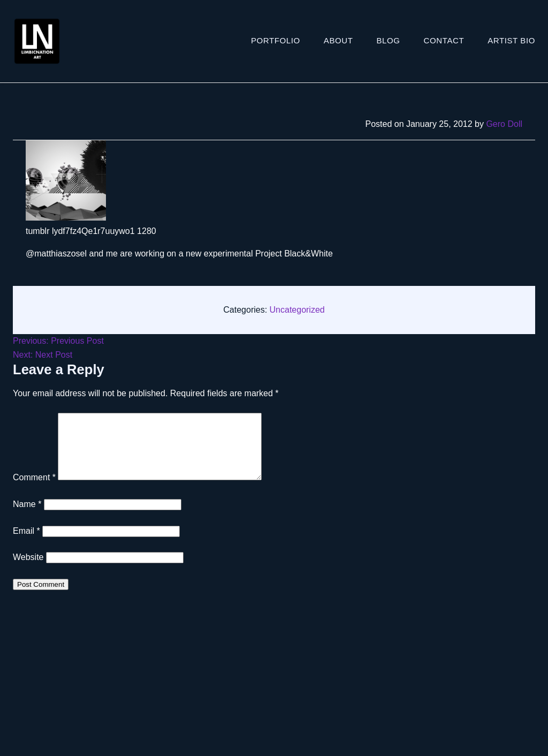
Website (28, 570)
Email (26, 544)
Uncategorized (297, 310)
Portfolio (276, 40)
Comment (34, 490)
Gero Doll (504, 124)
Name (27, 517)
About (338, 40)
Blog (389, 40)
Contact (444, 40)
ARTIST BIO (511, 40)
